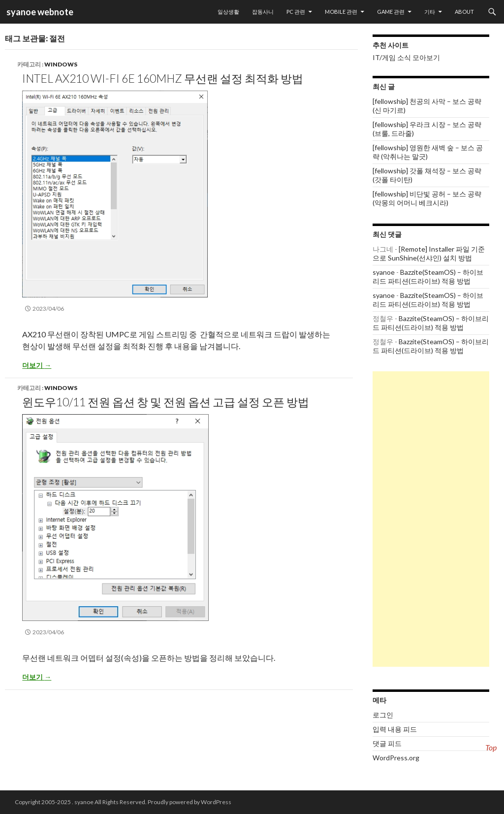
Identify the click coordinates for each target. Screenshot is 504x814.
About (464, 12)
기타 (430, 12)
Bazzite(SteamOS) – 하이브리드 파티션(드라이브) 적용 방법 (428, 277)
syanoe (384, 272)
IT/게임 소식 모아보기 (406, 57)
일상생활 (228, 12)
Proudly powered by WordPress (189, 802)
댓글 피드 (387, 743)
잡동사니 (263, 12)
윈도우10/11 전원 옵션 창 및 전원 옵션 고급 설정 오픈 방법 (166, 402)
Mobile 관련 (341, 12)
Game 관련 (391, 12)
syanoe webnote (39, 12)
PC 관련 (296, 12)
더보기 (37, 365)
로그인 (383, 715)
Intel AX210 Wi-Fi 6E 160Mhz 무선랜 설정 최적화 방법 (163, 78)
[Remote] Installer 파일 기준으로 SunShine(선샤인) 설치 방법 (429, 253)
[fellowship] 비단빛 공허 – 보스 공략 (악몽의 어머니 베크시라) (427, 198)
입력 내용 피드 (395, 729)
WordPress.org (396, 758)
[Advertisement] (431, 519)
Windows (61, 64)
